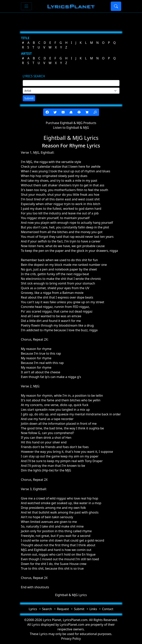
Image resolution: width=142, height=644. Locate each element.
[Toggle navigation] (26, 6)
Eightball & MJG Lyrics (71, 595)
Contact (108, 609)
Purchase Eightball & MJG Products (71, 123)
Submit (29, 98)
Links (93, 609)
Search (47, 609)
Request (63, 609)
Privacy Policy (71, 639)
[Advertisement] (71, 20)
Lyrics (33, 609)
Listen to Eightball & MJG (71, 128)
